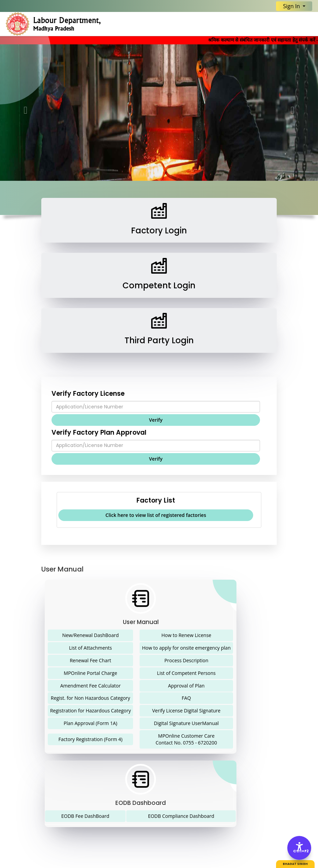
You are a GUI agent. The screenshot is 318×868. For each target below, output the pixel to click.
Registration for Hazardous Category (91, 711)
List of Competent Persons (186, 673)
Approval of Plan (186, 686)
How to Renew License (186, 635)
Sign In (292, 6)
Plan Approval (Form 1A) (91, 723)
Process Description (186, 660)
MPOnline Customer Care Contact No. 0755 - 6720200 (186, 739)
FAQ (186, 698)
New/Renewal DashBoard (90, 635)
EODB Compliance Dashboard (181, 816)
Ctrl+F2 (300, 851)
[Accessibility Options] (299, 848)
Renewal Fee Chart (90, 660)
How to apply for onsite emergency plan (186, 648)
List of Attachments (90, 648)
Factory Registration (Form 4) (90, 739)
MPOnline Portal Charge (91, 673)
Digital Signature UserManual (186, 723)
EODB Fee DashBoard (85, 816)
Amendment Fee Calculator (90, 686)
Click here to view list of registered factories (156, 515)
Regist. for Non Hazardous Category (91, 698)
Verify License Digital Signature (186, 711)
